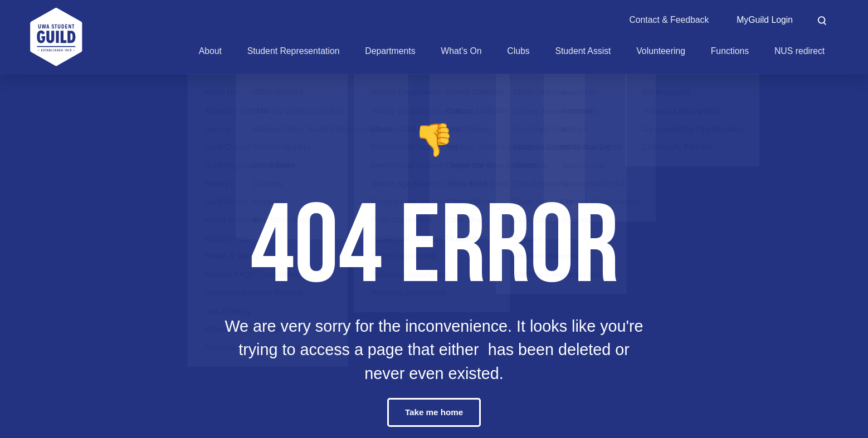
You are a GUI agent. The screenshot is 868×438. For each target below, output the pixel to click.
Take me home (434, 412)
